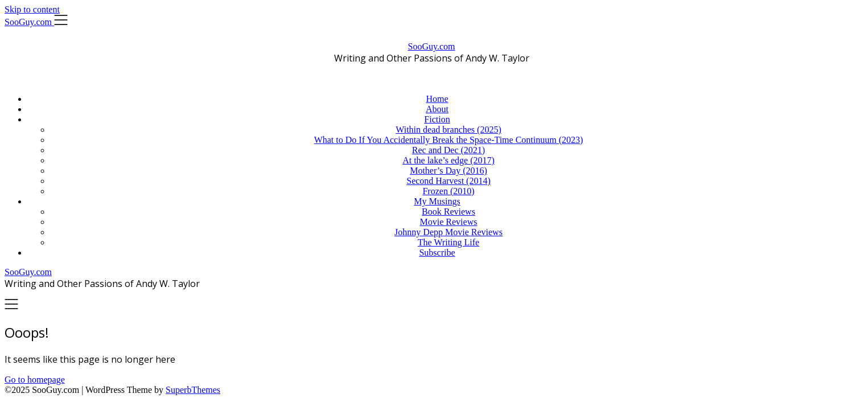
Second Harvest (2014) (449, 181)
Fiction (437, 119)
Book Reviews (449, 212)
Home (437, 99)
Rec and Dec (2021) (449, 150)
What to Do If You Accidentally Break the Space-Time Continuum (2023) (449, 140)
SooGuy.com (432, 46)
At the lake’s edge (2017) (449, 160)
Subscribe (437, 253)
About (437, 109)
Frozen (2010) (448, 191)
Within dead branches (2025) (449, 130)
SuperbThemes (193, 390)
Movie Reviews (449, 222)
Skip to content (32, 9)
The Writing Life (449, 242)
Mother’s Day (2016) (449, 171)
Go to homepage (35, 380)
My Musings (437, 201)
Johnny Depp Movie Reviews (449, 232)
